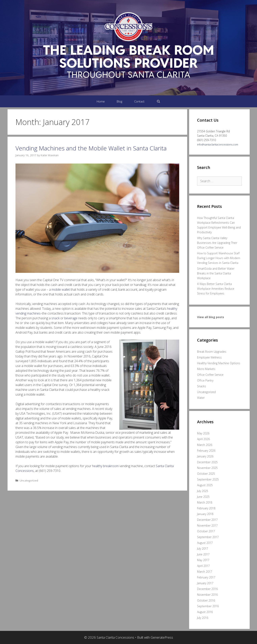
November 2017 (207, 525)
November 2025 (207, 468)
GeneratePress (162, 637)
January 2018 (205, 514)
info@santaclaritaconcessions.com (218, 144)
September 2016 (208, 606)
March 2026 (205, 445)
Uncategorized (29, 480)
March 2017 (205, 572)
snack (55, 318)
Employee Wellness (209, 357)
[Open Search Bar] (158, 101)
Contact (139, 101)
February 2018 (206, 508)
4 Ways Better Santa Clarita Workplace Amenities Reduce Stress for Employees (216, 289)
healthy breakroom (105, 466)
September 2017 (208, 537)
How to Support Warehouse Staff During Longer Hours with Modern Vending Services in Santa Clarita (219, 258)
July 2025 (203, 491)
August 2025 (205, 485)
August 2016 (205, 612)
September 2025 (208, 479)
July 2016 (203, 618)
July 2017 (203, 549)
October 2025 (206, 474)
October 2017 (206, 531)
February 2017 (206, 577)
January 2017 (205, 583)
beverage (71, 318)
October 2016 (206, 600)
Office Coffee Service (210, 375)
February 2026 (206, 451)
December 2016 (207, 589)
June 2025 (203, 497)
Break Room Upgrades (212, 352)
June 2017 (203, 554)
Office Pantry (205, 380)
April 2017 (203, 566)
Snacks (202, 386)
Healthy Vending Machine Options (219, 363)
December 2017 (207, 520)
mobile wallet (61, 290)
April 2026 (203, 439)
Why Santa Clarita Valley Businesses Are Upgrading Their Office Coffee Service (217, 243)
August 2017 (205, 543)
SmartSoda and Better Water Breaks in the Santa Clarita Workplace (216, 273)
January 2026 (205, 456)
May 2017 (203, 560)
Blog (119, 101)
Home (101, 101)
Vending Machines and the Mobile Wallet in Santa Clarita (91, 148)
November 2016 (207, 595)
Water (201, 398)
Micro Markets (206, 369)
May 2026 (203, 433)
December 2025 (207, 462)
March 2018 (205, 502)
